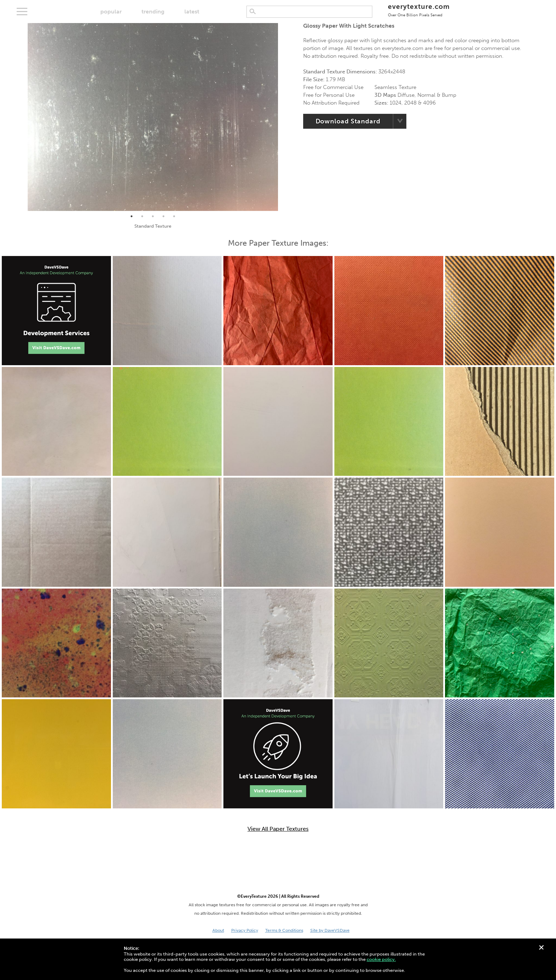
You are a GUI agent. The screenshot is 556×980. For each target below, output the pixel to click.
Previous (22, 117)
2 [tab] (142, 216)
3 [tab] (153, 216)
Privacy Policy (245, 930)
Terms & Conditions (284, 930)
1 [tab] (132, 216)
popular (111, 12)
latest (192, 12)
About (218, 930)
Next (283, 117)
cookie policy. (381, 959)
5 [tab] (174, 216)
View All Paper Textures (278, 829)
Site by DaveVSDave (330, 930)
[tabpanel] (153, 117)
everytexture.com (419, 10)
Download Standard (348, 121)
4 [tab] (163, 216)
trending (153, 12)
